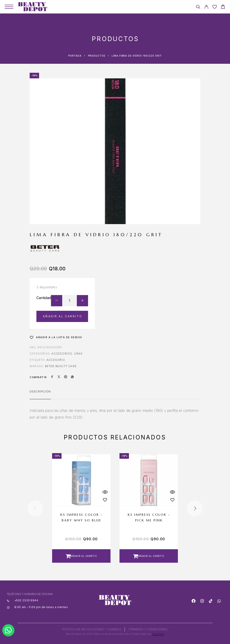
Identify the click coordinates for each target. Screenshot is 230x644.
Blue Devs (158, 634)
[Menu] (9, 7)
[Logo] (33, 7)
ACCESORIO (56, 360)
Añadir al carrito (63, 316)
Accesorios (62, 354)
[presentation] (35, 508)
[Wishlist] (215, 8)
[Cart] (223, 7)
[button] (81, 556)
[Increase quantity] (82, 301)
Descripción (40, 391)
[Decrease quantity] (57, 301)
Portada (75, 56)
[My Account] (206, 8)
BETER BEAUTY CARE (61, 366)
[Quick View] (105, 492)
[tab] (40, 394)
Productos (97, 56)
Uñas (79, 354)
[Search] (198, 8)
